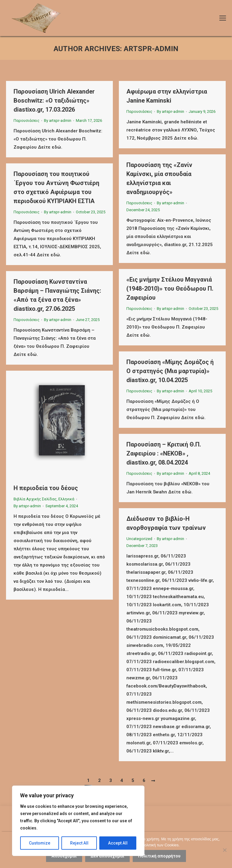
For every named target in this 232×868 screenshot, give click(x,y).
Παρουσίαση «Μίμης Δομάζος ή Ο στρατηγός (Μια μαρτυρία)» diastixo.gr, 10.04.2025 (170, 371)
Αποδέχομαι (64, 856)
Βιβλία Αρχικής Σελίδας (35, 499)
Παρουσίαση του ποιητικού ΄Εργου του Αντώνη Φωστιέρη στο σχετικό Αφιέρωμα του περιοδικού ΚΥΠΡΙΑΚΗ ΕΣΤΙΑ (56, 187)
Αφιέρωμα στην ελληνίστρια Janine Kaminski (167, 96)
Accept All (118, 843)
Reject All (79, 843)
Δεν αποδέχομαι (107, 856)
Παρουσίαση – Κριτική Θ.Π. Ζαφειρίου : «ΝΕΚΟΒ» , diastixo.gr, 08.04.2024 (164, 453)
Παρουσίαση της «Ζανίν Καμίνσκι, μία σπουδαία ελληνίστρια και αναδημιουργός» (159, 178)
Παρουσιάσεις (26, 120)
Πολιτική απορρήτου (159, 856)
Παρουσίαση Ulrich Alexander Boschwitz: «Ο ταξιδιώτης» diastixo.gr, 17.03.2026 (54, 100)
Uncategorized (139, 539)
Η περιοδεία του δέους (46, 488)
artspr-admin (151, 49)
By (58, 120)
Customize (40, 843)
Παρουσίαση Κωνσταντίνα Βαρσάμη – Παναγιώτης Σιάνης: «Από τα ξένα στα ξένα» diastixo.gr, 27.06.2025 (57, 295)
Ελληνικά (66, 499)
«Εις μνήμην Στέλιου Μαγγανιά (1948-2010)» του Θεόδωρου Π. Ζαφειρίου (170, 289)
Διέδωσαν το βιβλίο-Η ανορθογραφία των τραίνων (166, 523)
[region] (78, 821)
